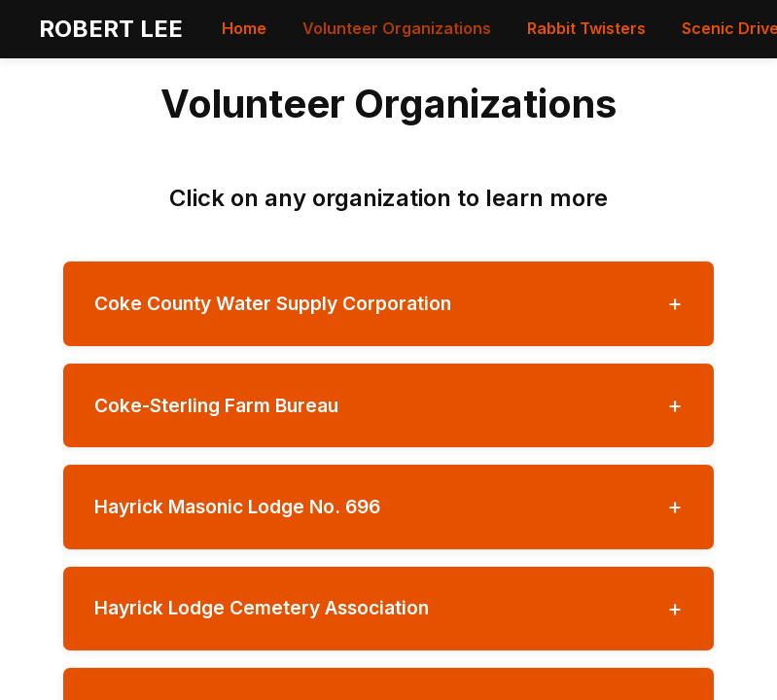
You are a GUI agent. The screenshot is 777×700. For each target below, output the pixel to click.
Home (244, 28)
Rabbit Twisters (586, 28)
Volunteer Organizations (397, 28)
